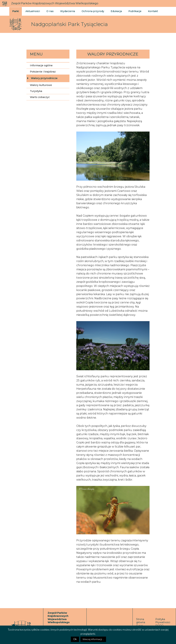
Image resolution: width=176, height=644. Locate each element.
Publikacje (131, 11)
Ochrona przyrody (91, 11)
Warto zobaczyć (40, 97)
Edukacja (113, 11)
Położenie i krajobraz (43, 72)
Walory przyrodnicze (44, 78)
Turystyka (36, 91)
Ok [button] (75, 639)
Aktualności (32, 11)
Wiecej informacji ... (93, 639)
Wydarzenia (66, 11)
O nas (49, 11)
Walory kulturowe (41, 85)
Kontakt (149, 11)
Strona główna (141, 621)
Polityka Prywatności (163, 621)
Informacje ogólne (41, 65)
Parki (16, 11)
